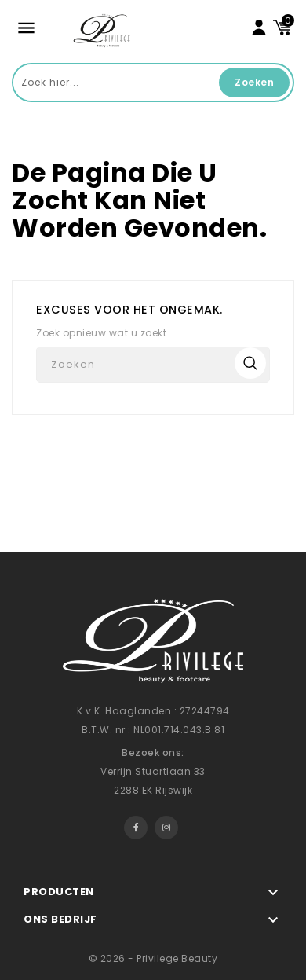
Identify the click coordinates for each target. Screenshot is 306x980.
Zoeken (254, 82)
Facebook (136, 828)
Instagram (166, 828)
